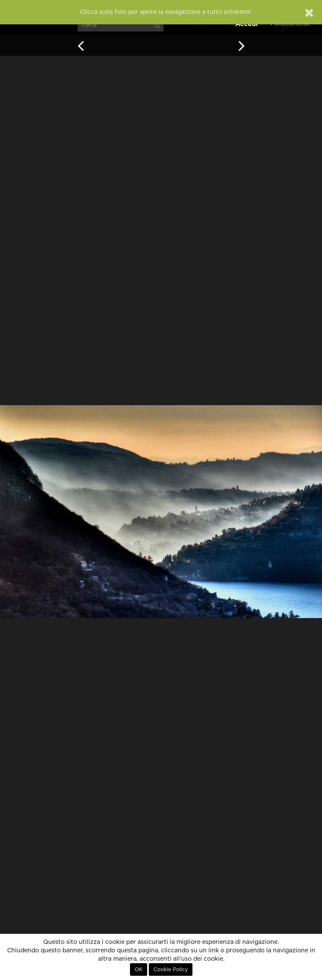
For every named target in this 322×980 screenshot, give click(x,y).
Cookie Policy (171, 970)
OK (139, 970)
